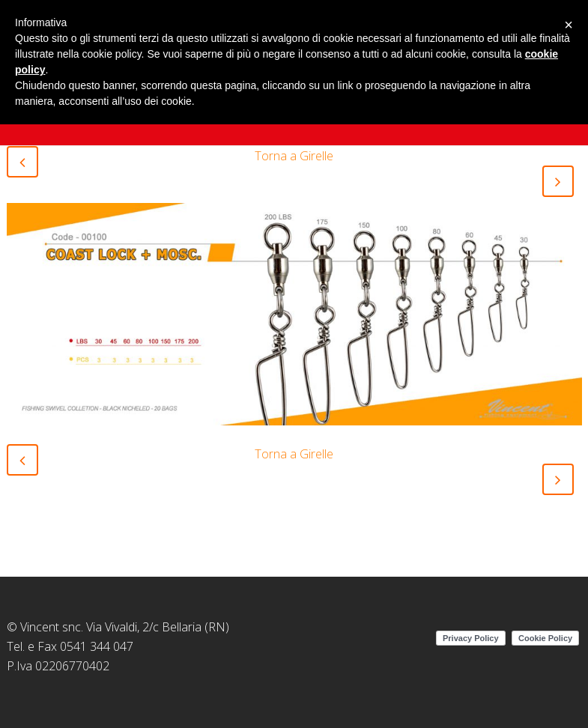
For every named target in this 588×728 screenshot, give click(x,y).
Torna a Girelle (294, 156)
